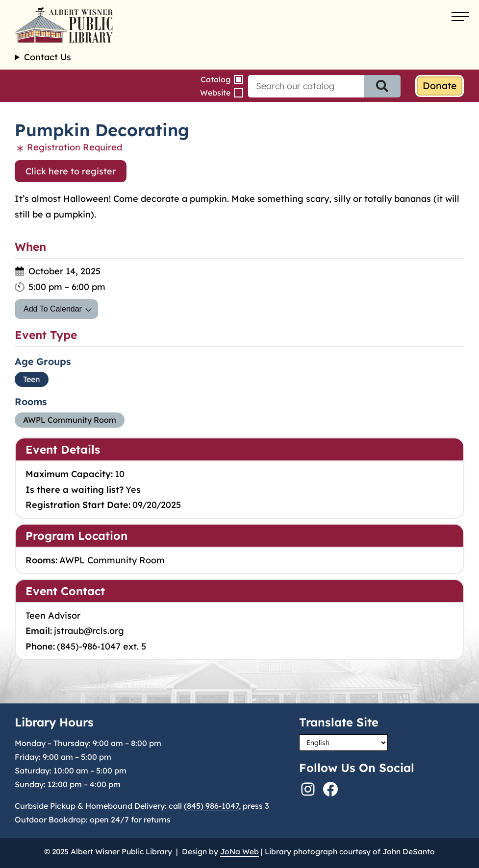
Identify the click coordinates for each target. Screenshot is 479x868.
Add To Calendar (53, 309)
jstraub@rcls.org (89, 631)
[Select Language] (343, 743)
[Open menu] (460, 17)
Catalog (215, 79)
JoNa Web (239, 852)
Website (215, 93)
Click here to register (71, 171)
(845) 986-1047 (211, 806)
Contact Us (48, 57)
